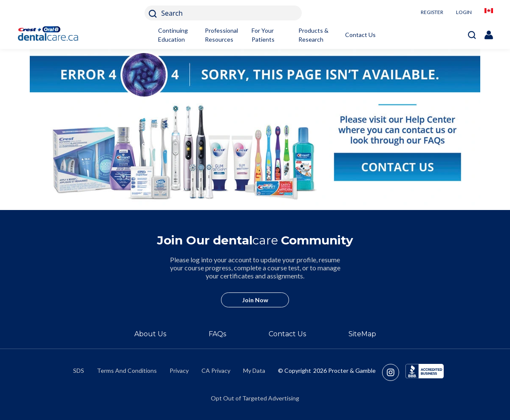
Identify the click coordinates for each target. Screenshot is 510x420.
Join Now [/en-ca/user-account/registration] (255, 300)
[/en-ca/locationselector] (489, 13)
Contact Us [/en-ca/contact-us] (287, 334)
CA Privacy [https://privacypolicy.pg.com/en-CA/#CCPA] (216, 370)
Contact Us (360, 35)
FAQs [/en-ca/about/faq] (217, 334)
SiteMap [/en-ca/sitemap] (362, 334)
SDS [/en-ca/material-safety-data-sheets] (79, 370)
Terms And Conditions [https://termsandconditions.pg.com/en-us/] (127, 370)
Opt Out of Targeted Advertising (255, 398)
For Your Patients (263, 35)
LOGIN (464, 12)
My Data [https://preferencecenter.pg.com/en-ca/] (254, 370)
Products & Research (313, 35)
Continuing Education (173, 35)
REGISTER (432, 12)
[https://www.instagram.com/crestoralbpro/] (394, 372)
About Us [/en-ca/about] (150, 334)
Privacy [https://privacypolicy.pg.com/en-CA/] (179, 370)
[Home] (52, 35)
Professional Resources (221, 35)
